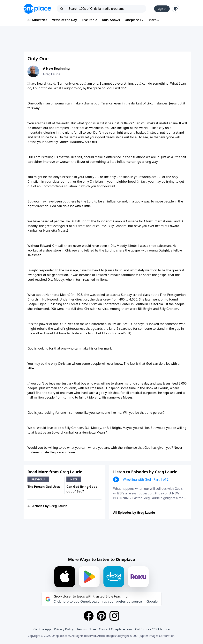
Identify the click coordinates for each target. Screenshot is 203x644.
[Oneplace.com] (37, 9)
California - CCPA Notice (152, 629)
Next (74, 479)
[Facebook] (89, 616)
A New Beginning (56, 68)
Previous (38, 479)
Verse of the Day (64, 20)
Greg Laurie (52, 74)
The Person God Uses (44, 487)
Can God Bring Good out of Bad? (82, 489)
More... (154, 20)
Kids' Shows (111, 20)
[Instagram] (114, 616)
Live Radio (90, 20)
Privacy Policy (64, 629)
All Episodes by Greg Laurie (134, 513)
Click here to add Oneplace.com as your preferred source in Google (106, 601)
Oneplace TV (134, 20)
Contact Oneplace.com (116, 629)
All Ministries (37, 20)
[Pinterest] (101, 616)
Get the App (42, 629)
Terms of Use (86, 629)
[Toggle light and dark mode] (176, 9)
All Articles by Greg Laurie (47, 506)
